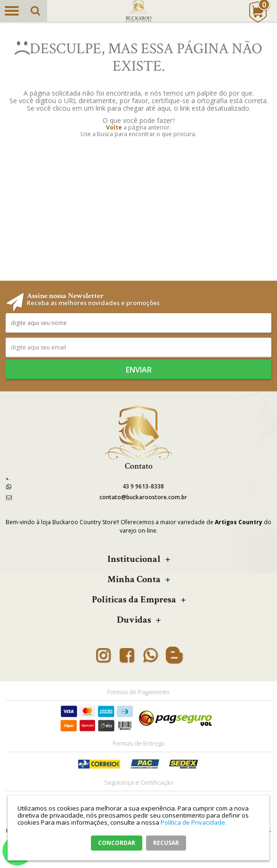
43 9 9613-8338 (143, 486)
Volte (114, 127)
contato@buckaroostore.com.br (143, 497)
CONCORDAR (117, 843)
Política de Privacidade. (194, 822)
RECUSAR (166, 843)
